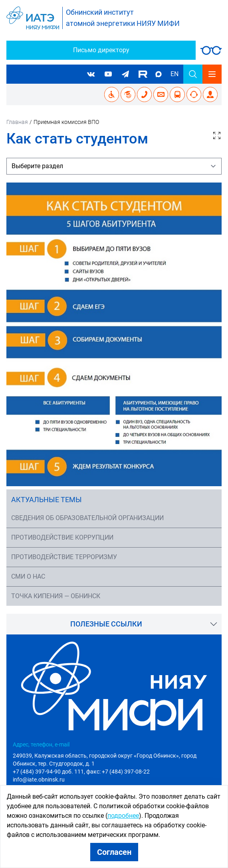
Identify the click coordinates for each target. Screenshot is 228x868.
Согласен (114, 852)
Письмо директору (101, 50)
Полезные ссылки (106, 624)
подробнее (123, 816)
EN (174, 74)
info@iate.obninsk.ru (39, 780)
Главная (17, 122)
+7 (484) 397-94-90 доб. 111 (48, 772)
